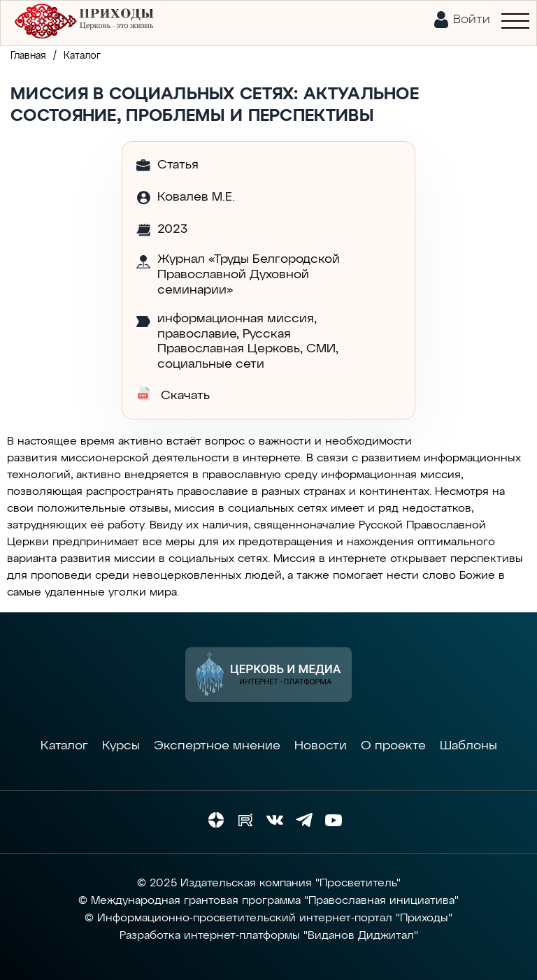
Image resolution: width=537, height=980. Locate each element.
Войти (472, 20)
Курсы (121, 746)
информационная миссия (236, 319)
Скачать (173, 394)
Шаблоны (468, 746)
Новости (321, 746)
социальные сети (211, 364)
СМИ (321, 349)
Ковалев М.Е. (196, 197)
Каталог (64, 746)
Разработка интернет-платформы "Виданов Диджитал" (269, 936)
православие (197, 334)
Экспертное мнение (217, 746)
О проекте (393, 746)
